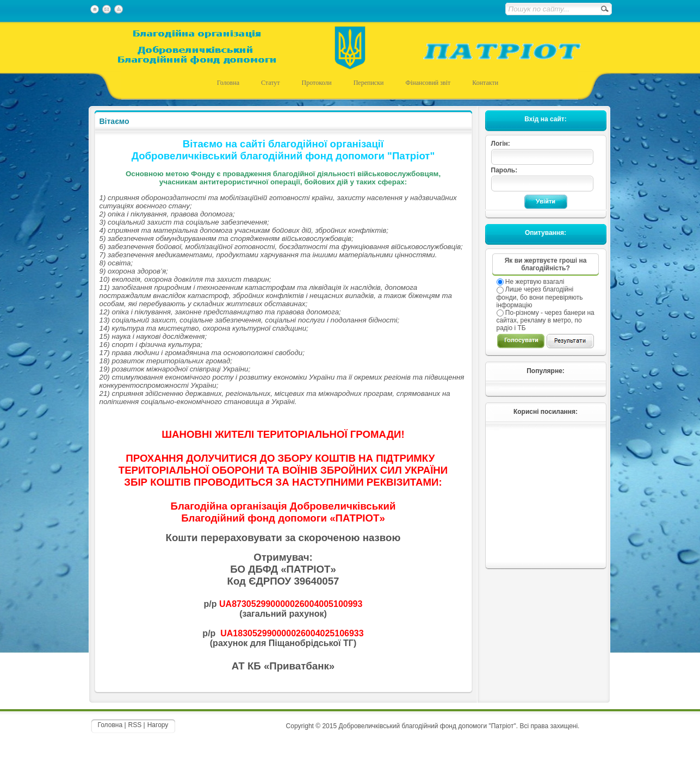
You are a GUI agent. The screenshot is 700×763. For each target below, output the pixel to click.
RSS (135, 725)
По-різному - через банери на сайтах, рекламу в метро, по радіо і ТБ (546, 320)
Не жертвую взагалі (534, 282)
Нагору (158, 725)
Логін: (501, 144)
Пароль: (504, 170)
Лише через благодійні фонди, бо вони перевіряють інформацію (540, 297)
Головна (110, 725)
